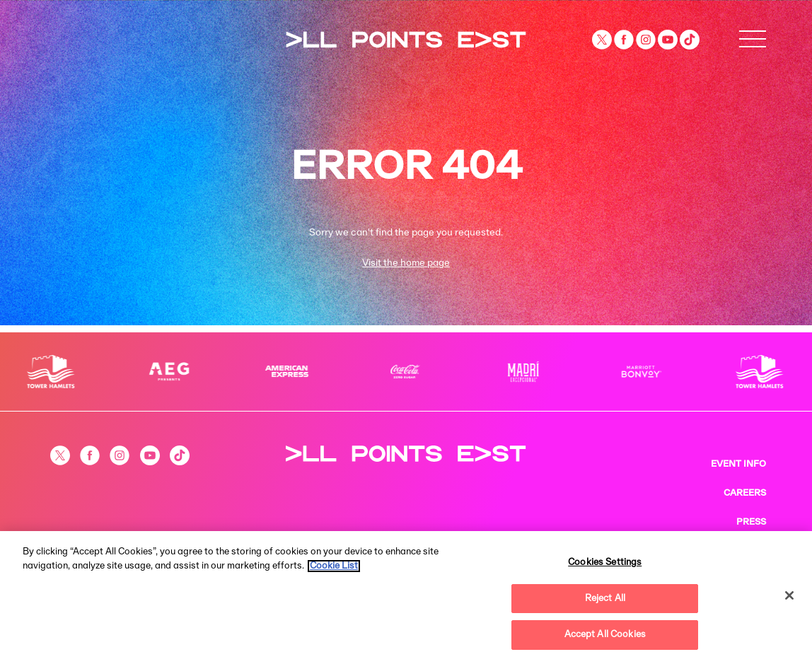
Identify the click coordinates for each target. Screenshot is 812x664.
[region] (406, 598)
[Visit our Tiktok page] (690, 39)
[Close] (789, 595)
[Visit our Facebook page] (625, 39)
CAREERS (745, 493)
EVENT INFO (738, 464)
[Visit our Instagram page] (647, 39)
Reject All (605, 599)
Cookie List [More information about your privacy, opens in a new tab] (334, 566)
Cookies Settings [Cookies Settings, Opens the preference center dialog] (605, 563)
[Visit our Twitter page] (603, 39)
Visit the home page (406, 263)
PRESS (751, 522)
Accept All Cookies (605, 635)
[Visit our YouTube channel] (669, 39)
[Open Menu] (753, 40)
